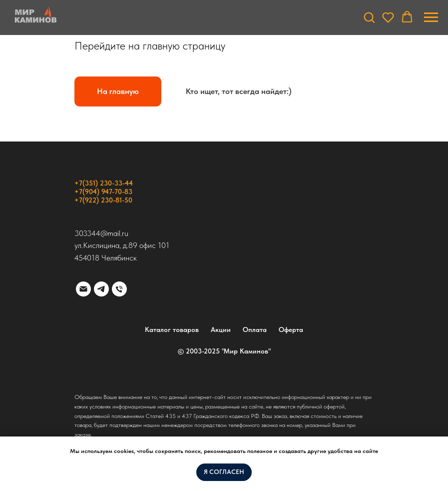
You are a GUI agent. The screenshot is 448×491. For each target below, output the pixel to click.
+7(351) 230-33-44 (104, 183)
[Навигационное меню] (431, 17)
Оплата (255, 329)
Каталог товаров (172, 329)
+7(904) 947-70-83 (103, 191)
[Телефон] (119, 289)
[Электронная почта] (83, 289)
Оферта (291, 329)
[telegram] (101, 289)
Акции (221, 329)
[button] (369, 17)
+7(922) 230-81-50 (103, 200)
